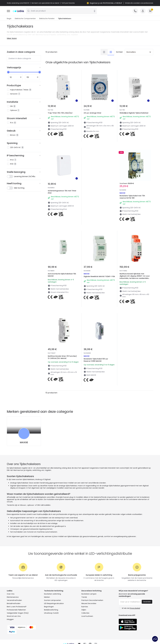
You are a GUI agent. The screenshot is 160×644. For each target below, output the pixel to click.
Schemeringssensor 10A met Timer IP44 (62, 192)
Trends (84, 582)
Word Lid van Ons (14, 601)
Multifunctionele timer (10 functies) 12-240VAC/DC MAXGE (63, 337)
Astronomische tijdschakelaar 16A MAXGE (63, 259)
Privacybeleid (54, 636)
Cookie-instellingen (85, 636)
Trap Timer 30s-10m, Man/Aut (60, 113)
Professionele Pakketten (16, 595)
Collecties (85, 598)
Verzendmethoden (14, 585)
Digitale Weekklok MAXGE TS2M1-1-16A (99, 262)
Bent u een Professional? (17, 592)
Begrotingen (49, 592)
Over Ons (11, 579)
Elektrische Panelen (47, 19)
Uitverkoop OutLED (51, 598)
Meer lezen (12, 38)
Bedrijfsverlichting (51, 595)
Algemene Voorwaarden (36, 636)
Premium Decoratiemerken (92, 585)
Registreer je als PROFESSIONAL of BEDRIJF (106, 3)
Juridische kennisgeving (125, 636)
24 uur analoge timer (93, 113)
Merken (47, 582)
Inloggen (10, 604)
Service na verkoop (104, 636)
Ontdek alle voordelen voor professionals (139, 3)
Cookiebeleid (68, 636)
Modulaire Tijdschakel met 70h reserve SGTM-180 (133, 184)
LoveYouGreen (87, 601)
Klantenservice (13, 582)
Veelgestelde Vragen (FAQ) (18, 598)
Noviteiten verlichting (52, 579)
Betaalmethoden (14, 588)
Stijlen (84, 595)
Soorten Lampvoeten (52, 585)
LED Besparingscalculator (54, 588)
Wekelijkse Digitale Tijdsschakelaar (134, 113)
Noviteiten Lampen (89, 579)
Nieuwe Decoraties (89, 588)
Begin (9, 19)
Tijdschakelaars (65, 19)
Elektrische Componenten (25, 19)
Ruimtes (85, 592)
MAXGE (24, 427)
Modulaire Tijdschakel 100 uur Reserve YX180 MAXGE (97, 337)
